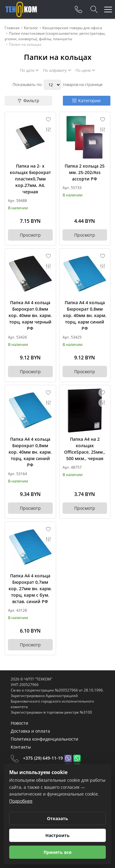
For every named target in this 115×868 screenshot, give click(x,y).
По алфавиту (57, 70)
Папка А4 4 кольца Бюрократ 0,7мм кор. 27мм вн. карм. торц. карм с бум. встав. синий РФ (30, 589)
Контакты (21, 747)
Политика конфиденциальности (44, 739)
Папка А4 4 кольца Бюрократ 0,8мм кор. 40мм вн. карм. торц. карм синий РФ (85, 315)
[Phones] (79, 10)
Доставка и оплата (30, 731)
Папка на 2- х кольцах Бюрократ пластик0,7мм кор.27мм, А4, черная (30, 179)
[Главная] (21, 9)
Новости (19, 723)
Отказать (57, 818)
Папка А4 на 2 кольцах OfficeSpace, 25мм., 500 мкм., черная (85, 449)
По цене (85, 70)
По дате (29, 70)
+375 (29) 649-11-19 (43, 758)
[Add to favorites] (48, 119)
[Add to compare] (48, 130)
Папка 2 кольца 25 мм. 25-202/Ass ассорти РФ (85, 172)
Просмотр (30, 235)
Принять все (57, 852)
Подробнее (21, 801)
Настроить (57, 835)
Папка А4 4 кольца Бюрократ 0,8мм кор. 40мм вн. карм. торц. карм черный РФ (30, 315)
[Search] (94, 10)
